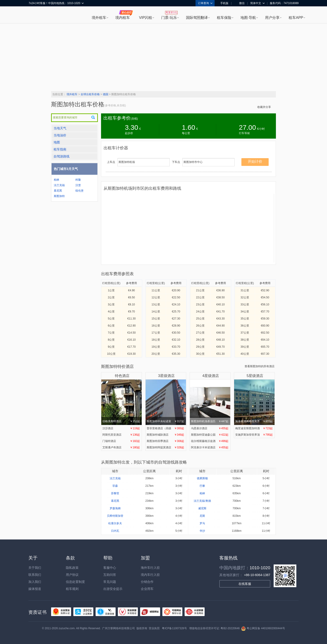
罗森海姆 (115, 508)
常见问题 (110, 582)
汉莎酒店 (121, 428)
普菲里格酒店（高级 (165, 428)
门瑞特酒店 (121, 441)
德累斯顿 (202, 478)
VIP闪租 (146, 18)
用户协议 (72, 575)
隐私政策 (72, 568)
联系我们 (35, 575)
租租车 (34, 15)
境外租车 (99, 18)
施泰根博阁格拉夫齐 (254, 402)
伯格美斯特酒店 (121, 402)
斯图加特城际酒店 (165, 435)
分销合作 (147, 582)
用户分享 (272, 18)
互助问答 (110, 575)
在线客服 (245, 584)
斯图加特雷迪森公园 (210, 435)
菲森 (115, 486)
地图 (57, 142)
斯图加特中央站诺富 (165, 402)
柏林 (57, 180)
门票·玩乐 (169, 18)
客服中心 (110, 568)
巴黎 (202, 486)
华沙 (202, 531)
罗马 (202, 523)
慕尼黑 (58, 191)
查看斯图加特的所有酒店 (260, 366)
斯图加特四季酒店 (165, 441)
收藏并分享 (265, 107)
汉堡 (78, 185)
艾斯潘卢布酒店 (121, 447)
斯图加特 (59, 196)
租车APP (296, 18)
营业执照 (154, 628)
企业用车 (147, 589)
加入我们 (35, 582)
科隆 (78, 180)
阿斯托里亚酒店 (121, 435)
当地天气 (60, 128)
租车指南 (60, 149)
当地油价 (60, 135)
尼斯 (202, 516)
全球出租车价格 (90, 94)
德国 (106, 94)
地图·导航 (248, 18)
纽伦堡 (79, 191)
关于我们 (35, 568)
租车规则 (72, 589)
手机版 (223, 3)
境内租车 (123, 18)
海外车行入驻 (150, 568)
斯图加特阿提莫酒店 (165, 447)
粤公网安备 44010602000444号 (263, 628)
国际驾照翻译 (197, 18)
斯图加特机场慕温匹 (210, 402)
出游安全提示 (113, 589)
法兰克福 (59, 185)
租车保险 (224, 18)
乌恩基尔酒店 (210, 428)
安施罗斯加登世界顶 (254, 435)
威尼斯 (202, 508)
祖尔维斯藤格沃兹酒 (210, 441)
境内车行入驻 (150, 575)
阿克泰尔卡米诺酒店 (210, 447)
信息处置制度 (75, 582)
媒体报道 (35, 589)
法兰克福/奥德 (202, 501)
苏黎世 (115, 493)
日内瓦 (115, 531)
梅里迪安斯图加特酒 (254, 428)
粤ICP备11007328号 (174, 628)
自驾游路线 (62, 156)
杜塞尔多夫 (115, 523)
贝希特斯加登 (115, 516)
